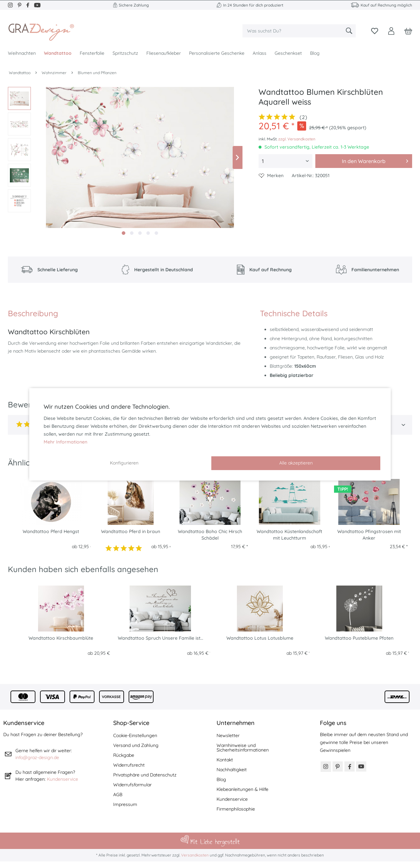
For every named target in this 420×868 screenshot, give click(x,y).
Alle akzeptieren (296, 463)
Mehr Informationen (65, 442)
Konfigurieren (124, 463)
